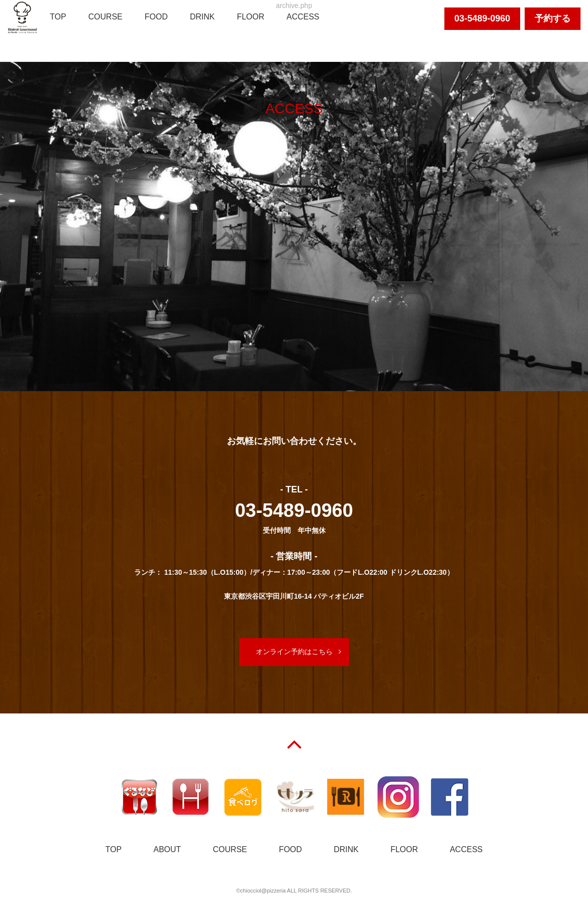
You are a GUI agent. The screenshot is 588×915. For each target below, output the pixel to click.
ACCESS (303, 17)
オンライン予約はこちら (294, 652)
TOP (58, 17)
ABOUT (167, 849)
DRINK (202, 17)
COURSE (105, 17)
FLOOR (251, 17)
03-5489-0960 (482, 18)
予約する (553, 18)
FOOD (156, 17)
